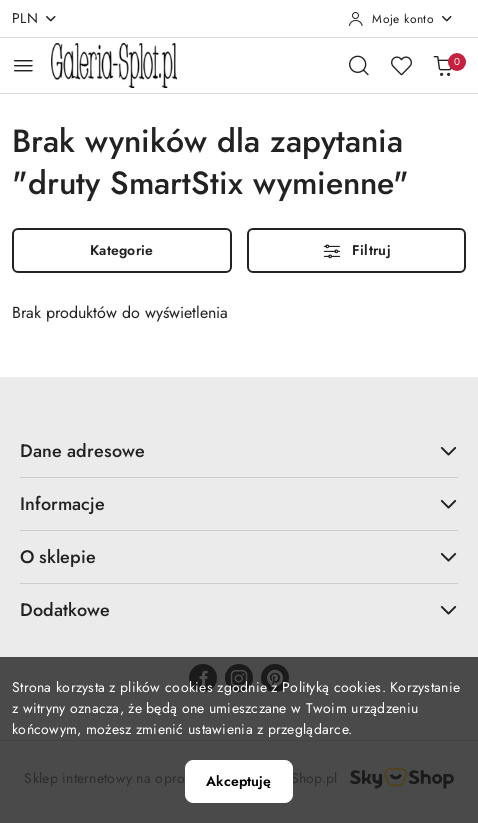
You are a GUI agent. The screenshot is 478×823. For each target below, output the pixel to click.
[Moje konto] (401, 19)
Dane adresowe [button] (239, 451)
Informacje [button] (239, 504)
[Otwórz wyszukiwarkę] (359, 65)
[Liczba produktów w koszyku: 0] (443, 65)
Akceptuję (238, 781)
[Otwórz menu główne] (23, 65)
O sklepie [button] (239, 557)
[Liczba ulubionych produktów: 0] (401, 65)
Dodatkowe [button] (239, 610)
